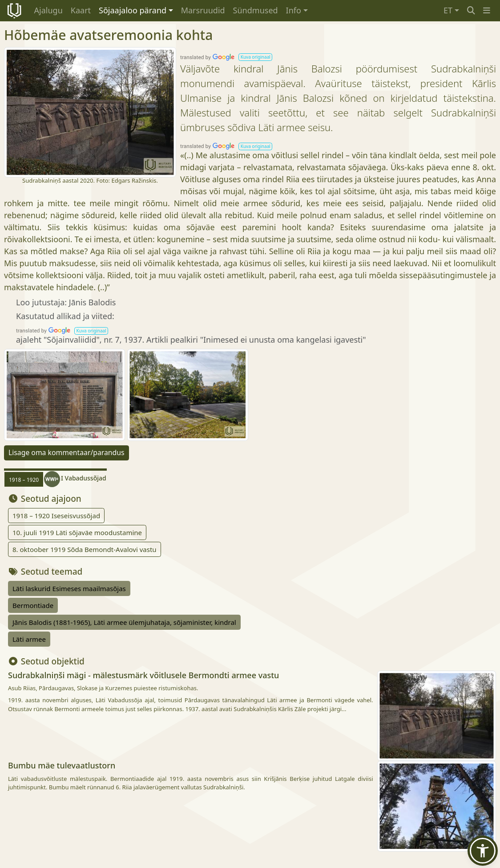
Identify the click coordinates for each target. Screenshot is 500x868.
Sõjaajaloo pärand (133, 10)
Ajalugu (48, 10)
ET (448, 10)
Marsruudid (203, 10)
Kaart (81, 10)
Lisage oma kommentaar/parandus (67, 452)
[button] (487, 10)
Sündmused (256, 10)
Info (294, 10)
